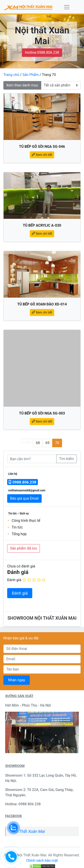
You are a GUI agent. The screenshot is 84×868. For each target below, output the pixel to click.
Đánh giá (14, 580)
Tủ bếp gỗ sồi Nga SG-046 (42, 147)
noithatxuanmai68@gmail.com (27, 490)
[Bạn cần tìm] (32, 459)
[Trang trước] (30, 441)
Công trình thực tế (26, 521)
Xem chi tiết (42, 155)
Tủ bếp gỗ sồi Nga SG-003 (42, 413)
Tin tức (17, 527)
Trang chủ (11, 75)
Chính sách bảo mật (42, 860)
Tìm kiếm (67, 459)
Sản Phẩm (31, 75)
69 (49, 443)
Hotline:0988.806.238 (42, 53)
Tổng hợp (19, 534)
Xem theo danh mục (22, 85)
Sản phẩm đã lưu (24, 548)
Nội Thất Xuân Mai (28, 831)
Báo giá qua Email (24, 498)
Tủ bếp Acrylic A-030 (42, 225)
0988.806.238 (23, 482)
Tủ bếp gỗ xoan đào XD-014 (42, 304)
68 (39, 443)
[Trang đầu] (25, 441)
